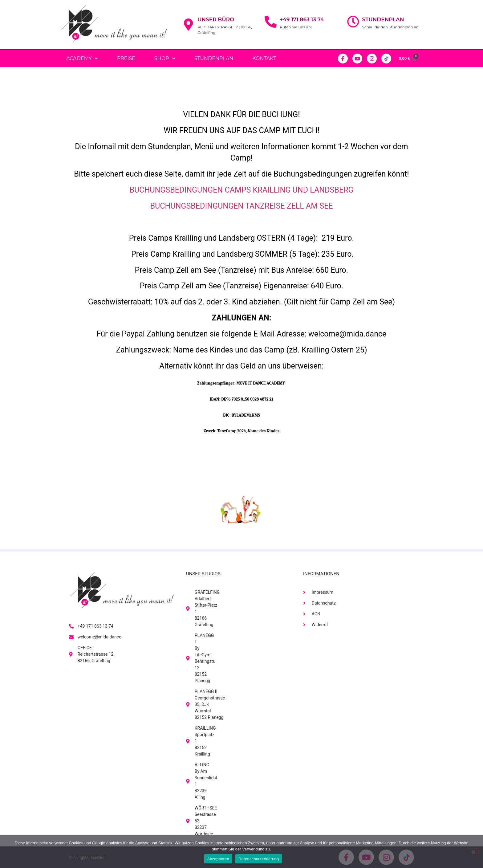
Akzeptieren (218, 859)
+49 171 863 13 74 (302, 19)
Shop (165, 58)
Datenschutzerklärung (259, 859)
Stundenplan (383, 19)
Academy (82, 58)
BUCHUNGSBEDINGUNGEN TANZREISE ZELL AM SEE (241, 206)
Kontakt (264, 58)
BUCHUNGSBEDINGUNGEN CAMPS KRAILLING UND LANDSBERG (241, 190)
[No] (473, 851)
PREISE (126, 58)
